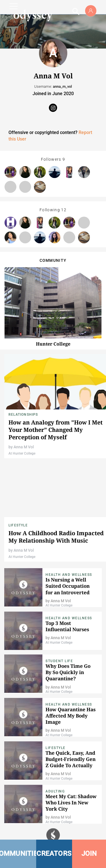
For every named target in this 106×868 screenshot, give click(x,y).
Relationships (23, 415)
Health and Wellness (69, 575)
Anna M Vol (24, 447)
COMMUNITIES (18, 854)
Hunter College (53, 344)
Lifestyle (18, 525)
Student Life (59, 661)
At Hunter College (22, 453)
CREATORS (54, 854)
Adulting (55, 791)
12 (64, 210)
